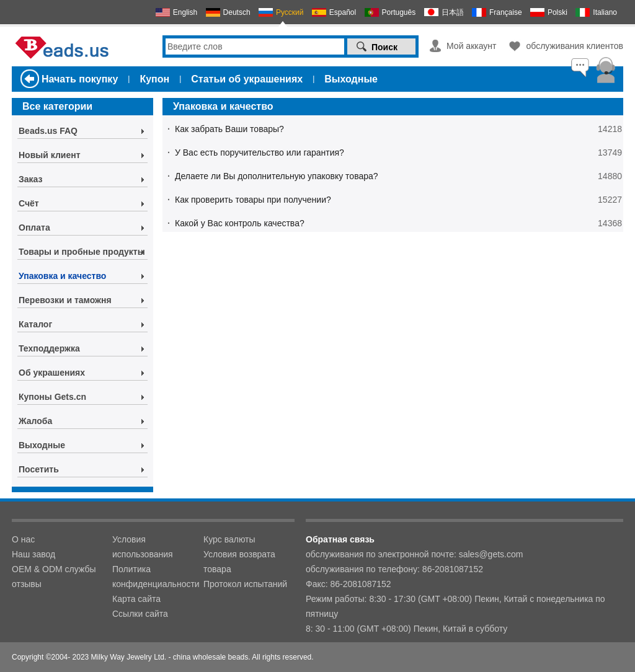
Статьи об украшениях (247, 79)
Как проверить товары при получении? (253, 200)
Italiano (605, 12)
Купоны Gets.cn (52, 397)
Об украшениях (52, 373)
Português (399, 12)
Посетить (39, 469)
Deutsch (237, 12)
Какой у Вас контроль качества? (240, 223)
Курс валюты (229, 539)
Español (343, 12)
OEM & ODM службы (54, 569)
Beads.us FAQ (48, 131)
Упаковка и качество (62, 276)
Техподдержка (49, 348)
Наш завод (33, 554)
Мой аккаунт (471, 46)
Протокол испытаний (245, 584)
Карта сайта (136, 599)
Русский (290, 12)
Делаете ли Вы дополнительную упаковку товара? (277, 176)
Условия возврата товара (239, 562)
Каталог (35, 324)
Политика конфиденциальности (156, 577)
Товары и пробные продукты (82, 252)
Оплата (34, 228)
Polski (557, 12)
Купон (154, 79)
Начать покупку (80, 79)
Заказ (30, 179)
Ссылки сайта (140, 614)
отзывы (27, 584)
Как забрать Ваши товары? (229, 129)
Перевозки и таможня (65, 300)
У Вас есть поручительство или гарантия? (260, 153)
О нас (23, 539)
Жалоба (35, 421)
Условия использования (143, 547)
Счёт (29, 203)
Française (506, 12)
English (185, 12)
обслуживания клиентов (575, 46)
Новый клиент (50, 155)
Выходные (351, 79)
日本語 (453, 12)
